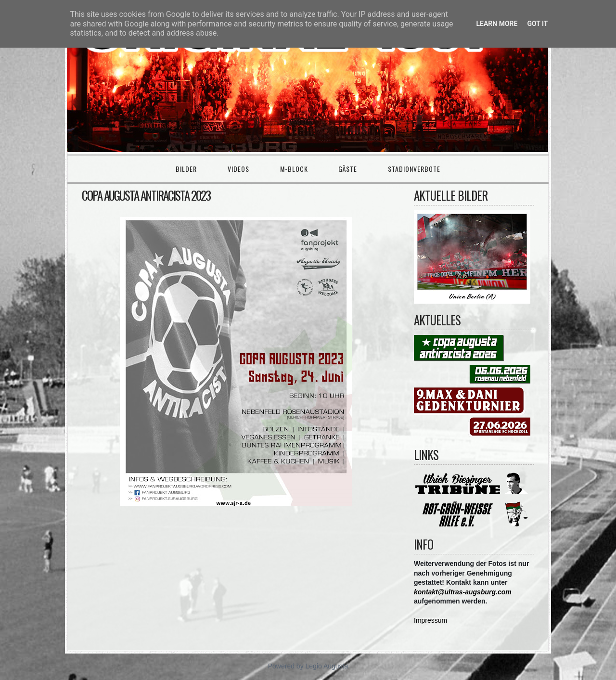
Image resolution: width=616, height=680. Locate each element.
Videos (238, 169)
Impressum (430, 620)
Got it (537, 24)
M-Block (294, 169)
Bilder (186, 169)
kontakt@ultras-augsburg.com (463, 592)
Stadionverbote (414, 169)
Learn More (497, 24)
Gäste (348, 169)
